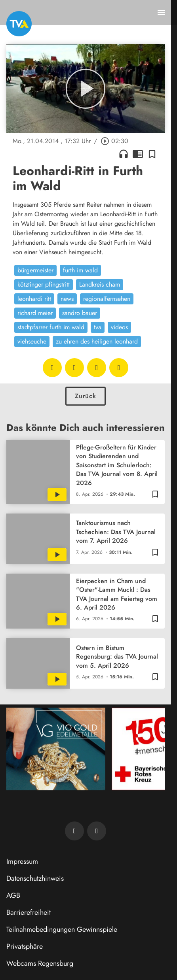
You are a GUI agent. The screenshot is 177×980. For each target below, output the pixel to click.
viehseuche (32, 341)
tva (98, 327)
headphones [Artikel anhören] (124, 154)
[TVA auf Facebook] (74, 831)
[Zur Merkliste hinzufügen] (152, 154)
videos (119, 327)
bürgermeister (35, 270)
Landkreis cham (100, 284)
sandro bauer (80, 313)
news (67, 299)
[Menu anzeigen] (161, 13)
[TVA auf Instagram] (97, 831)
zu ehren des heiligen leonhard (97, 341)
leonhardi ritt (34, 299)
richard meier (35, 313)
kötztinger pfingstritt (44, 284)
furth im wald (80, 270)
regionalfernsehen (107, 299)
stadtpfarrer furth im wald (51, 327)
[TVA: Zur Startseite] (19, 24)
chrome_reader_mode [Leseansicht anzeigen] (138, 154)
